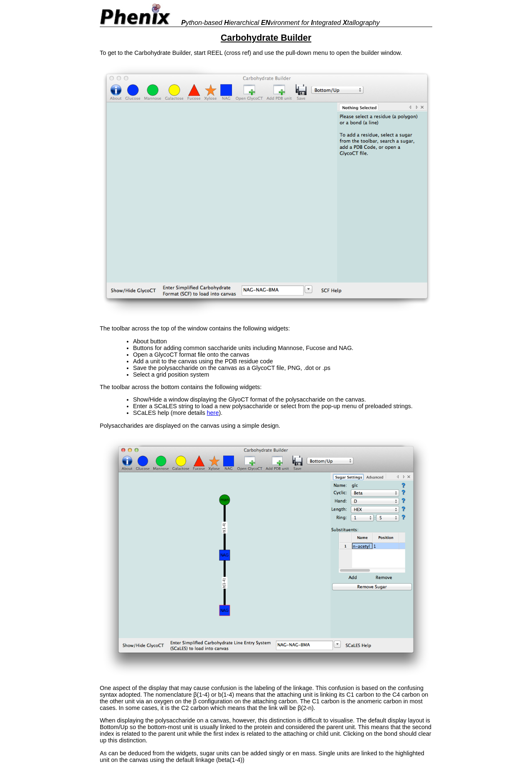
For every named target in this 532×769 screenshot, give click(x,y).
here (213, 413)
